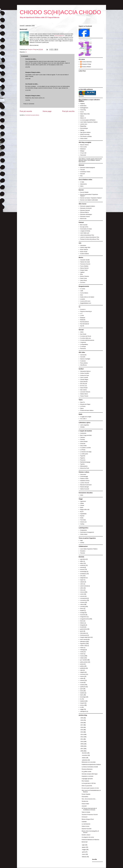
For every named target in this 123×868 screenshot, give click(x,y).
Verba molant (84, 139)
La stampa (83, 346)
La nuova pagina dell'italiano (88, 120)
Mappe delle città (85, 510)
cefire (82, 588)
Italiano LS (83, 118)
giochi (82, 631)
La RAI (82, 315)
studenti (82, 693)
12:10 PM (28, 90)
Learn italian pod (85, 233)
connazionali (83, 598)
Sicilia (82, 518)
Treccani (82, 170)
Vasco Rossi (83, 280)
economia (83, 615)
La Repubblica (84, 344)
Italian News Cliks (85, 114)
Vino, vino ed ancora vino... (89, 799)
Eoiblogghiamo (84, 108)
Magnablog (83, 126)
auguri (82, 580)
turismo (82, 705)
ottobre (84, 758)
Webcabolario (84, 466)
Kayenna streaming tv (86, 311)
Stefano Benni (84, 394)
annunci (82, 569)
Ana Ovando (29, 84)
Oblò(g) (82, 130)
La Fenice (83, 406)
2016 (82, 727)
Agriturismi (83, 501)
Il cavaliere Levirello (85, 448)
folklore (82, 623)
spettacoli (83, 687)
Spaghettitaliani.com (86, 303)
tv (81, 707)
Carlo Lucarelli (84, 377)
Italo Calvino (83, 390)
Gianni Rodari (84, 388)
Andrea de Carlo (85, 375)
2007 (82, 749)
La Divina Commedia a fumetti (90, 767)
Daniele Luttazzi (86, 835)
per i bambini (84, 660)
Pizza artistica (84, 363)
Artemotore (83, 474)
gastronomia (83, 629)
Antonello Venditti (85, 260)
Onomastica (85, 797)
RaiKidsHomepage (85, 462)
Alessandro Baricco (85, 371)
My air (82, 512)
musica (82, 656)
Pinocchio (83, 460)
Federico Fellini (84, 479)
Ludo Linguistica (85, 425)
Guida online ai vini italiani (87, 297)
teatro (82, 695)
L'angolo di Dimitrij (85, 231)
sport (81, 689)
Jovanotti (84, 806)
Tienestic (83, 553)
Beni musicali (84, 225)
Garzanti (82, 174)
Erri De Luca (83, 386)
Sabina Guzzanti (85, 489)
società (82, 685)
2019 (82, 720)
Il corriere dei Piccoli (86, 336)
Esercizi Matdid (84, 192)
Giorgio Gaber (84, 270)
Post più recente (26, 111)
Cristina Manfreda (87, 62)
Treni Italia (83, 520)
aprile (84, 852)
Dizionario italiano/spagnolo (88, 168)
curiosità (82, 606)
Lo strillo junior (84, 454)
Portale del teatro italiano (87, 410)
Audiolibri (84, 822)
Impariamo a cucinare (87, 776)
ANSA (82, 332)
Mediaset (83, 318)
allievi (82, 563)
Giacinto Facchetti (86, 829)
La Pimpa (83, 450)
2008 (82, 746)
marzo (84, 854)
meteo (82, 648)
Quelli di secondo (85, 134)
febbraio (84, 857)
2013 (82, 734)
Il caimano (83, 361)
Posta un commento (29, 104)
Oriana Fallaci (85, 804)
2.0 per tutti (83, 153)
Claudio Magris (84, 380)
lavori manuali (84, 639)
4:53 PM (28, 67)
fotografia (83, 625)
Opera (82, 408)
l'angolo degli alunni (85, 637)
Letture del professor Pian (87, 235)
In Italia (82, 182)
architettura (83, 574)
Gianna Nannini (84, 268)
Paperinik (83, 456)
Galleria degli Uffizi (85, 247)
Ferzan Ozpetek (86, 794)
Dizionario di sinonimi (86, 208)
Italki (81, 540)
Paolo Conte (83, 278)
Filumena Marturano (87, 769)
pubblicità (83, 668)
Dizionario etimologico (86, 214)
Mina (81, 274)
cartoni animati (84, 586)
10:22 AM (28, 79)
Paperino (83, 458)
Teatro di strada (86, 812)
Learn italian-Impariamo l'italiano (89, 122)
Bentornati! (85, 842)
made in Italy (84, 646)
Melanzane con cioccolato (89, 762)
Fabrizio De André (85, 262)
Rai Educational (84, 322)
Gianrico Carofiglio (85, 359)
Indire (82, 495)
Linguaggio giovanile (87, 779)
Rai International (85, 324)
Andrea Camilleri (85, 373)
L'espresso (83, 342)
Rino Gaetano (85, 781)
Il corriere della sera (85, 338)
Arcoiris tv (83, 309)
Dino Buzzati (84, 384)
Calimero (83, 437)
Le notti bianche (86, 824)
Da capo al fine (84, 227)
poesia (82, 664)
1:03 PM (28, 100)
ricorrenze (83, 674)
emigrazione (83, 617)
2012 (82, 737)
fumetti (82, 627)
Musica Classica (85, 276)
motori (82, 654)
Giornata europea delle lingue (90, 774)
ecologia (82, 613)
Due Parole (83, 334)
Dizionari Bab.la (84, 212)
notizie (82, 658)
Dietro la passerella (87, 786)
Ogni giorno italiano (85, 132)
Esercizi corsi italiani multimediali (89, 200)
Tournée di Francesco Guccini (90, 815)
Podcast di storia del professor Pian (90, 239)
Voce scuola (83, 147)
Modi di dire (83, 219)
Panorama (83, 349)
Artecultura (83, 245)
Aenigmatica (83, 530)
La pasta (82, 299)
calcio (82, 584)
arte (81, 576)
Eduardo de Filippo (85, 404)
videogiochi (83, 711)
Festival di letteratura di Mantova (90, 840)
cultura (82, 604)
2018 (82, 723)
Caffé (82, 291)
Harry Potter (83, 446)
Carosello (83, 357)
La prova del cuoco (85, 301)
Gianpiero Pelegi (30, 72)
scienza (82, 680)
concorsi (82, 596)
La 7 (81, 313)
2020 (82, 718)
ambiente (83, 565)
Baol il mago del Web (86, 435)
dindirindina (83, 106)
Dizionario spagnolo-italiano (88, 206)
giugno (84, 847)
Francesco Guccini (85, 264)
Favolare (83, 439)
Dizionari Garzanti (85, 210)
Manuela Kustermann (86, 485)
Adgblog (82, 104)
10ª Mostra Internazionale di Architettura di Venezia (89, 809)
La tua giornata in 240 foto (89, 783)
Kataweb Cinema (85, 481)
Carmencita (83, 355)
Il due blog (83, 110)
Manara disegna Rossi (88, 819)
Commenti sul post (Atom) (32, 115)
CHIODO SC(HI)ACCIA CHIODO (60, 12)
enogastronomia (84, 619)
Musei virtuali (84, 252)
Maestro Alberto (84, 145)
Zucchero (83, 282)
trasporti (82, 703)
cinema (82, 592)
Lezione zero (84, 124)
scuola (82, 682)
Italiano (82, 116)
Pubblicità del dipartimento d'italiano (91, 764)
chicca (82, 590)
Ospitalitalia (83, 514)
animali (82, 567)
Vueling (82, 524)
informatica (83, 633)
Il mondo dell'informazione (87, 340)
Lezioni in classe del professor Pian (90, 237)
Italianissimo (83, 184)
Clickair (82, 505)
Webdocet (83, 149)
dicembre (85, 753)
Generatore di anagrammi (87, 532)
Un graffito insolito (86, 772)
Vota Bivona (83, 365)
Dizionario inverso (85, 216)
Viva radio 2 (83, 419)
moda (82, 652)
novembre (85, 755)
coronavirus (83, 600)
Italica (82, 186)
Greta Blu (83, 444)
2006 (82, 751)
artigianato (83, 578)
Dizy (81, 176)
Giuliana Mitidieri (86, 67)
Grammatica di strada (86, 229)
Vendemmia (85, 801)
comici (82, 594)
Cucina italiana (84, 293)
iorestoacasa (84, 635)
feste (81, 621)
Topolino (82, 464)
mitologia (83, 650)
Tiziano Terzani (84, 396)
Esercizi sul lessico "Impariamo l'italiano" (91, 198)
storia (82, 691)
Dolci (81, 295)
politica (82, 666)
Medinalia (83, 320)
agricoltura (83, 559)
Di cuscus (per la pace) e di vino (90, 788)
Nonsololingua (84, 128)
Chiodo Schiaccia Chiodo (84, 28)
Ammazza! (84, 817)
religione (82, 672)
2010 (82, 741)
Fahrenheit (83, 155)
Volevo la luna (85, 826)
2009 (82, 744)
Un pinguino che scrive (88, 837)
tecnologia (83, 697)
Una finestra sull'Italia (86, 136)
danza (82, 609)
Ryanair (82, 516)
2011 (82, 739)
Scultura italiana (84, 254)
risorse (82, 676)
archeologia (83, 571)
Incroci (82, 112)
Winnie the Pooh (85, 468)
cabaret (82, 582)
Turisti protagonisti (59, 36)
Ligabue (82, 272)
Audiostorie (83, 433)
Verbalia (82, 427)
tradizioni (83, 701)
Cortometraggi (84, 476)
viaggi (82, 709)
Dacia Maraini (84, 382)
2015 (82, 730)
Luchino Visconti (85, 483)
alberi (82, 561)
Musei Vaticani (84, 250)
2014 (82, 732)
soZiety (82, 543)
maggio (84, 850)
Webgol (82, 151)
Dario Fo (82, 402)
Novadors (83, 551)
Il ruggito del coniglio (86, 417)
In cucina (83, 289)
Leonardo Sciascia (85, 392)
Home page (47, 111)
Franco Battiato (84, 266)
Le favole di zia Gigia (86, 452)
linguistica (83, 644)
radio (81, 670)
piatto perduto (84, 662)
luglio (84, 845)
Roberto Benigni (84, 487)
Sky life (82, 326)
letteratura (83, 641)
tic (26, 52)
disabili (82, 611)
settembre (85, 760)
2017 (82, 725)
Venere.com (83, 522)
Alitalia (82, 503)
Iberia (82, 507)
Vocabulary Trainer (85, 172)
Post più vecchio (68, 111)
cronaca (82, 602)
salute (82, 678)
